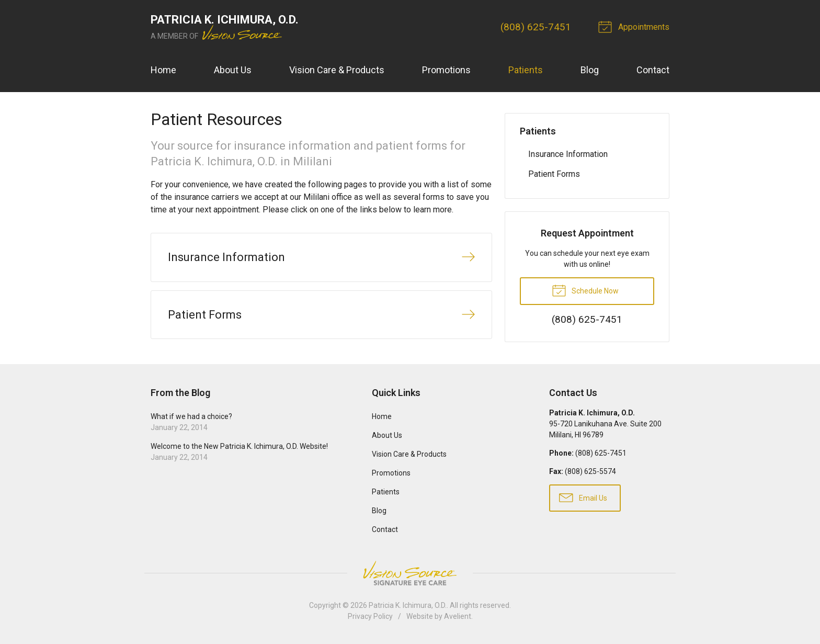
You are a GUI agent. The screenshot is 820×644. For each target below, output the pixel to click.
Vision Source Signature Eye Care (410, 573)
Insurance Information (568, 154)
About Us (233, 70)
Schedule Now (585, 290)
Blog (590, 70)
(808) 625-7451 (536, 27)
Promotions (446, 70)
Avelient (458, 616)
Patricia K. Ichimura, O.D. (408, 605)
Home (163, 70)
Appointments (635, 26)
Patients (526, 70)
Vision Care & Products (337, 70)
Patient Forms (554, 174)
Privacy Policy (370, 616)
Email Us (583, 497)
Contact (653, 70)
